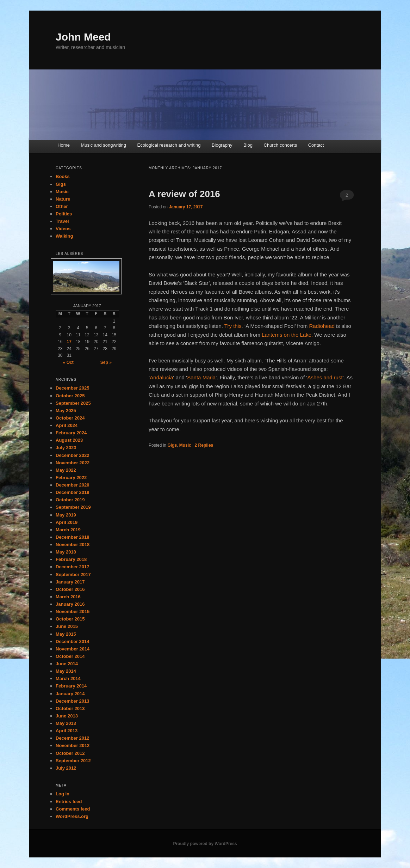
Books (63, 176)
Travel (62, 221)
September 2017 (73, 574)
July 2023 (66, 448)
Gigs (172, 445)
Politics (64, 214)
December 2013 (72, 701)
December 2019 (72, 492)
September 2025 (73, 403)
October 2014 (70, 656)
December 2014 (72, 641)
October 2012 (70, 753)
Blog (248, 145)
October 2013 (70, 708)
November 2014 (73, 649)
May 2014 (66, 671)
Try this (233, 326)
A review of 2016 (184, 194)
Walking (64, 236)
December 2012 (72, 738)
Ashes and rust (325, 377)
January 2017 (70, 582)
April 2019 (67, 522)
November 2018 (73, 545)
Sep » (106, 362)
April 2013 (67, 731)
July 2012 (66, 768)
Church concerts (281, 145)
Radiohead (322, 326)
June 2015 (67, 626)
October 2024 (70, 418)
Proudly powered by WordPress (205, 844)
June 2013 (67, 716)
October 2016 (70, 589)
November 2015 (73, 612)
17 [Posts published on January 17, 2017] (69, 342)
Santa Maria (201, 377)
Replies (204, 445)
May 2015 (66, 634)
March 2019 (68, 530)
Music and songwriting (103, 145)
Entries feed (69, 802)
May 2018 (66, 552)
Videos (63, 229)
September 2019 (73, 507)
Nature (63, 199)
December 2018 (72, 537)
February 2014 (71, 686)
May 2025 (66, 411)
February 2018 (71, 559)
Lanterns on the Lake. (287, 335)
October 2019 (70, 500)
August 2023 (69, 440)
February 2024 (71, 433)
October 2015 (70, 619)
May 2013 (66, 723)
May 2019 (66, 515)
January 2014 (70, 694)
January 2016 (70, 604)
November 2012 (73, 745)
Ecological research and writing (169, 145)
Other (62, 206)
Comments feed (73, 809)
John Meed (83, 37)
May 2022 (66, 470)
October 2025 (70, 396)
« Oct (68, 362)
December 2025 (72, 388)
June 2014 (67, 664)
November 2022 (73, 463)
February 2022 (71, 478)
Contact (316, 145)
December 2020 (72, 485)
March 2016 (68, 597)
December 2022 (72, 455)
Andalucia (161, 377)
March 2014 (68, 678)
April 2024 (67, 425)
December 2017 (72, 567)
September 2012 (73, 761)
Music (185, 445)
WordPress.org (72, 816)
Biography (222, 145)
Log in (63, 794)
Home (64, 145)
